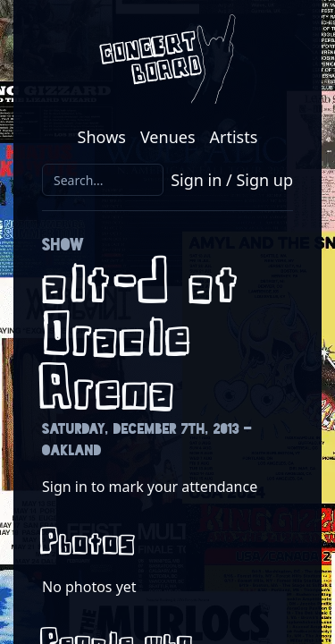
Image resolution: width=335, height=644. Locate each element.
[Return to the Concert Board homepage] (167, 59)
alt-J (109, 284)
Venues (168, 137)
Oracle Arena (118, 364)
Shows (102, 137)
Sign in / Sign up (232, 180)
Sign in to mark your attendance (150, 487)
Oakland (72, 451)
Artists (234, 137)
